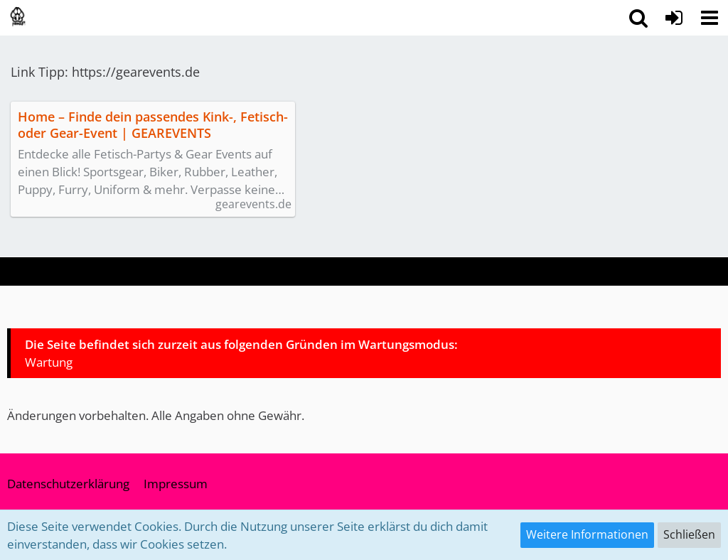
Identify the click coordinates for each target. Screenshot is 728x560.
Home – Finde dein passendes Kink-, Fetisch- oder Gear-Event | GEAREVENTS (153, 125)
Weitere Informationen (587, 534)
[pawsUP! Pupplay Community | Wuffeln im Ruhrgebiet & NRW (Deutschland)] (18, 17)
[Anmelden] (674, 18)
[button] (710, 18)
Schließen (689, 534)
